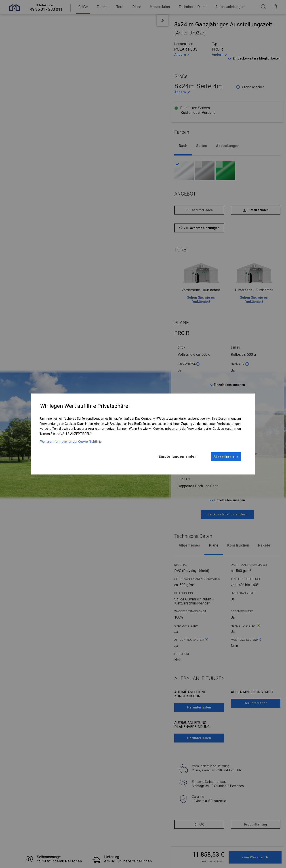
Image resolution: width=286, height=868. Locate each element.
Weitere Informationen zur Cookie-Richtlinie (71, 442)
